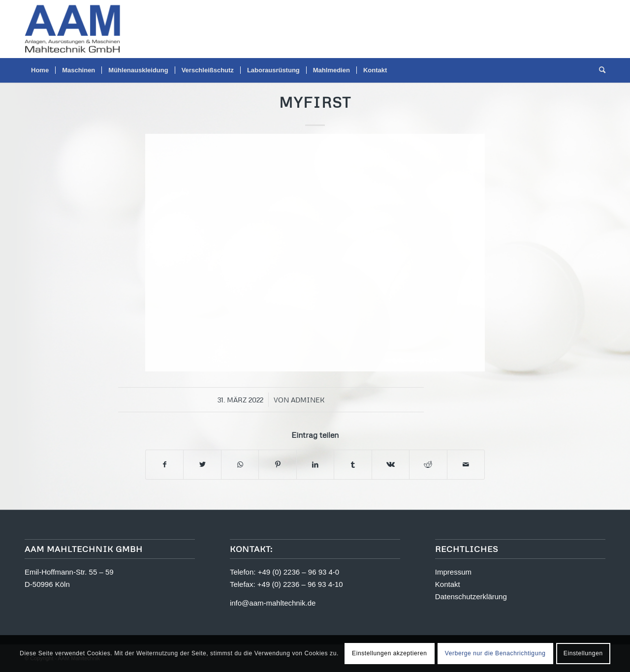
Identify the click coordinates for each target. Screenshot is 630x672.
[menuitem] (40, 70)
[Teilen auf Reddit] (428, 465)
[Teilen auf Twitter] (202, 465)
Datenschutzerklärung (471, 596)
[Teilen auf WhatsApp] (240, 465)
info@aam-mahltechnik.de (273, 603)
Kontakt (448, 584)
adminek (308, 400)
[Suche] (599, 70)
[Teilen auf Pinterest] (277, 465)
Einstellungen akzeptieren (389, 653)
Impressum (453, 572)
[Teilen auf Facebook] (164, 465)
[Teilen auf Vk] (391, 465)
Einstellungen (583, 653)
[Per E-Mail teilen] (466, 465)
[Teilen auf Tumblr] (353, 465)
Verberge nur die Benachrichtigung (495, 653)
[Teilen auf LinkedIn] (315, 465)
